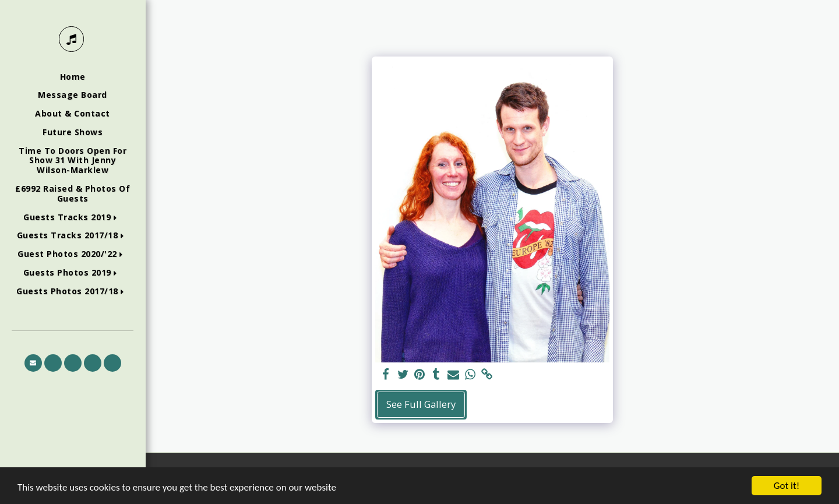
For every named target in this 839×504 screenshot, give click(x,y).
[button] (73, 218)
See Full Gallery (421, 404)
